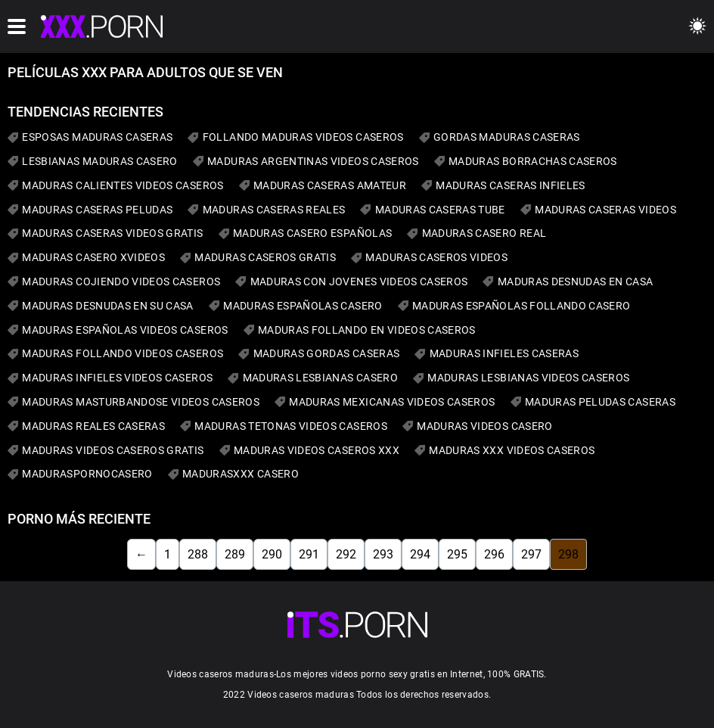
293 (383, 554)
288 (198, 554)
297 (531, 554)
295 (457, 554)
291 (309, 554)
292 (346, 554)
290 (272, 554)
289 (235, 554)
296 (494, 554)
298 (568, 554)
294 (420, 554)
